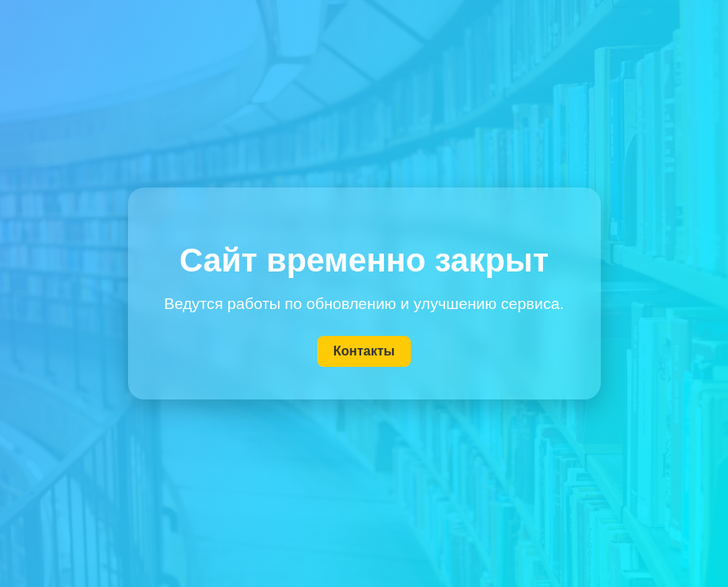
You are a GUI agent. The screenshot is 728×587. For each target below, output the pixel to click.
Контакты (364, 351)
